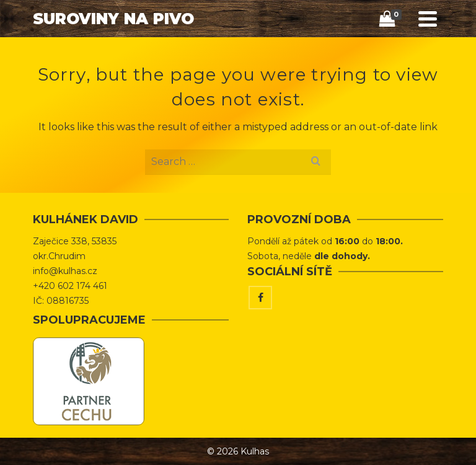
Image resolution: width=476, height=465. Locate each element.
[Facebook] (260, 298)
